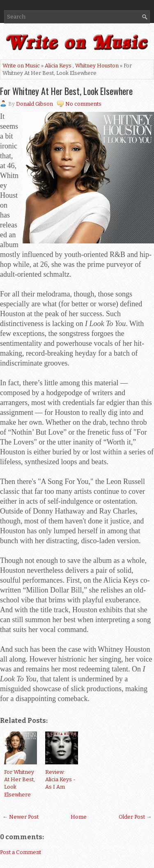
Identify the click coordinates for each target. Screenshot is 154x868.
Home (79, 817)
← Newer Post (21, 817)
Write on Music (21, 66)
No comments (83, 104)
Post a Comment (21, 852)
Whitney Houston (97, 66)
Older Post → (135, 817)
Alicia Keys (58, 66)
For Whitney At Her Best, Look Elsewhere (66, 91)
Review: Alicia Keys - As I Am (60, 779)
